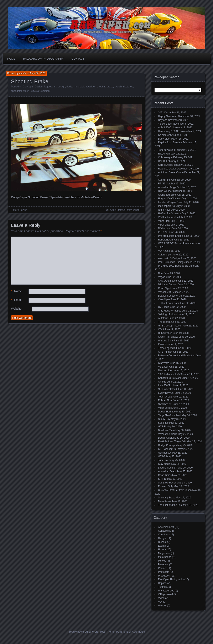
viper (26, 91)
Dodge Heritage (167, 412)
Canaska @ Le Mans (170, 378)
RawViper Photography (171, 579)
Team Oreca (165, 397)
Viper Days (164, 225)
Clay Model (164, 464)
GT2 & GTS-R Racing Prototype (176, 243)
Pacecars (163, 564)
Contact (78, 59)
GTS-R (162, 427)
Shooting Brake (167, 498)
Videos (162, 598)
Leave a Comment (40, 91)
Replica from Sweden (170, 142)
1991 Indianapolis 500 (170, 374)
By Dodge (164, 307)
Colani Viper (165, 255)
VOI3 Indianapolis (168, 217)
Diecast (162, 542)
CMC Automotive (167, 281)
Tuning (162, 587)
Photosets (164, 572)
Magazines (164, 553)
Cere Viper (164, 299)
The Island (164, 322)
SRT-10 (162, 479)
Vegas (162, 277)
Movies (162, 561)
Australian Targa (167, 187)
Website (16, 309)
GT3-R (162, 456)
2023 (161, 113)
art (55, 87)
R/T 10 (162, 161)
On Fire (162, 382)
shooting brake (105, 87)
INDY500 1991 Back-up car (173, 266)
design (61, 87)
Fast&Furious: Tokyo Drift (172, 442)
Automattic (138, 632)
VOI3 (161, 329)
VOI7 (161, 251)
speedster (16, 91)
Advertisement (166, 527)
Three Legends (167, 348)
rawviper (91, 87)
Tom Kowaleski (166, 150)
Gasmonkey (165, 453)
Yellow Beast (165, 124)
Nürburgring (165, 228)
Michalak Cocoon (168, 285)
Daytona (163, 120)
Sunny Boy (164, 419)
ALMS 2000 (165, 128)
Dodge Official (166, 438)
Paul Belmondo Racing (171, 262)
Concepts (28, 87)
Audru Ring (164, 180)
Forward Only (166, 486)
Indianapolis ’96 (167, 206)
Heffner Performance (170, 213)
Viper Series (165, 408)
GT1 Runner (165, 352)
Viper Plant (164, 221)
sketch (118, 87)
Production (164, 576)
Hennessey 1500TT (169, 131)
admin (23, 73)
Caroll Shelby (165, 165)
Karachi (162, 344)
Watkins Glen (165, 341)
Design (39, 87)
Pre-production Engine (170, 236)
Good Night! (165, 288)
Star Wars (164, 363)
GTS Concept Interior (170, 326)
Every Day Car (166, 393)
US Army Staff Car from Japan (123, 210)
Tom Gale (163, 460)
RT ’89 (162, 184)
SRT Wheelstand (167, 389)
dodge (70, 87)
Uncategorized (166, 591)
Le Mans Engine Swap (171, 202)
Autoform (163, 318)
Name (16, 291)
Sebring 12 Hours (168, 314)
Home (11, 59)
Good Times (165, 475)
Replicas (163, 583)
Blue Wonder (165, 191)
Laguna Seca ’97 (167, 468)
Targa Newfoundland (170, 415)
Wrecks (162, 606)
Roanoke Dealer (167, 169)
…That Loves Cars (168, 303)
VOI (160, 602)
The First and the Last (170, 505)
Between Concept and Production (177, 356)
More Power (20, 210)
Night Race (164, 210)
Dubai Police (165, 333)
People (162, 568)
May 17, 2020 (38, 73)
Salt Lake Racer (167, 483)
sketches (128, 87)
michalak (80, 87)
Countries (163, 535)
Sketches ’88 (165, 404)
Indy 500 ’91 (165, 385)
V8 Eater (163, 367)
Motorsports (165, 557)
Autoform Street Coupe (171, 172)
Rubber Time (165, 400)
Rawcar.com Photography (43, 59)
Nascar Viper (165, 370)
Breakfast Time (166, 430)
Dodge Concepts (167, 445)
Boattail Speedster (168, 296)
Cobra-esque (165, 157)
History (162, 550)
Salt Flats (163, 423)
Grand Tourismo (167, 195)
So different (164, 135)
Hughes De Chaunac (170, 199)
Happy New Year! (168, 116)
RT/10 (161, 154)
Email (16, 300)
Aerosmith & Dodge (169, 258)
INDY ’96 (163, 232)
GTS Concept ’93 (168, 449)
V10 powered (165, 594)
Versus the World (168, 434)
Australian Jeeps (167, 471)
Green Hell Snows (168, 337)
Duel (161, 273)
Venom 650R (165, 292)
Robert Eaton (165, 240)
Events (162, 546)
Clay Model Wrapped (170, 311)
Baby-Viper (164, 139)
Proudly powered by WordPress (86, 632)
